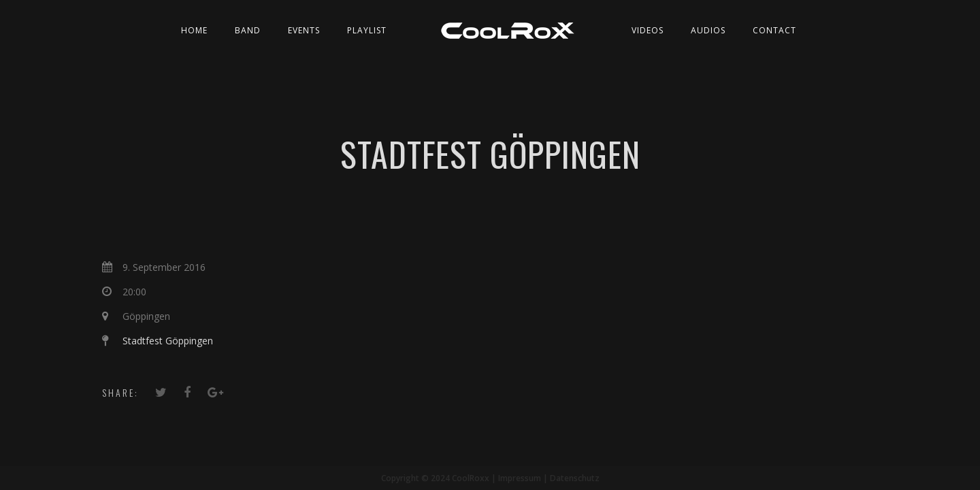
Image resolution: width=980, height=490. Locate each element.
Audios (708, 30)
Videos (648, 30)
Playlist (367, 30)
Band (248, 30)
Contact (774, 30)
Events (304, 30)
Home (194, 30)
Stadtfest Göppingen (168, 341)
